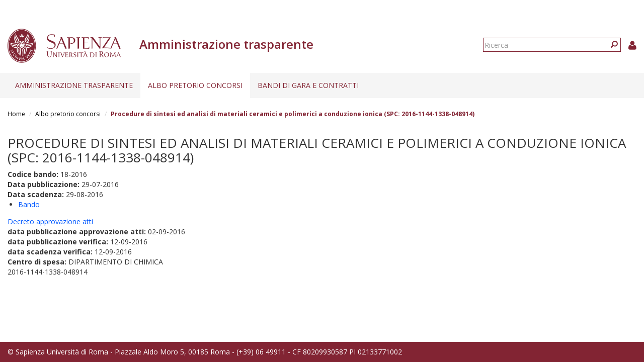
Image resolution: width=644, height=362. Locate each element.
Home (16, 114)
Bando (29, 204)
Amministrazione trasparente (74, 85)
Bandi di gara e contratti (308, 85)
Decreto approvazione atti (50, 221)
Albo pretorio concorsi (195, 85)
